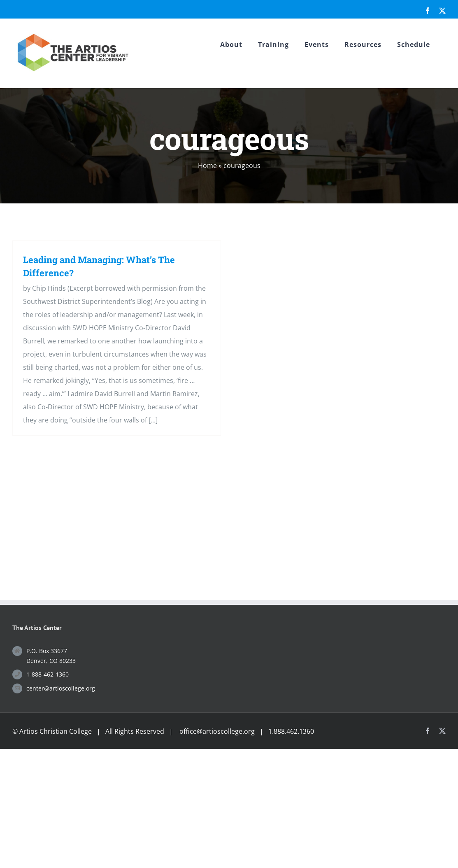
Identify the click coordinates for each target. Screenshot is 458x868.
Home (207, 166)
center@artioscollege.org (61, 688)
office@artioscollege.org (217, 731)
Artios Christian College (56, 731)
